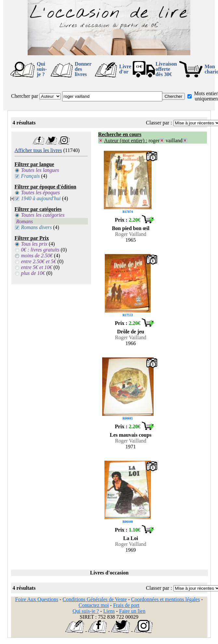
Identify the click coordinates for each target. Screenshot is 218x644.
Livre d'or (125, 69)
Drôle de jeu (131, 332)
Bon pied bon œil (131, 228)
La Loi (131, 538)
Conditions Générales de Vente (95, 599)
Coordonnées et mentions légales (165, 599)
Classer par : (159, 123)
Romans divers (37, 227)
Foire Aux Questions (37, 599)
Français (31, 176)
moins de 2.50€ (37, 256)
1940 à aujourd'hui (41, 198)
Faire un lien (132, 611)
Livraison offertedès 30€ (166, 69)
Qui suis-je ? (42, 69)
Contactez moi (94, 605)
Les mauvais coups (130, 435)
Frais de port (126, 605)
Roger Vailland (130, 234)
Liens (109, 611)
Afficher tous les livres (38, 150)
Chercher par (25, 96)
